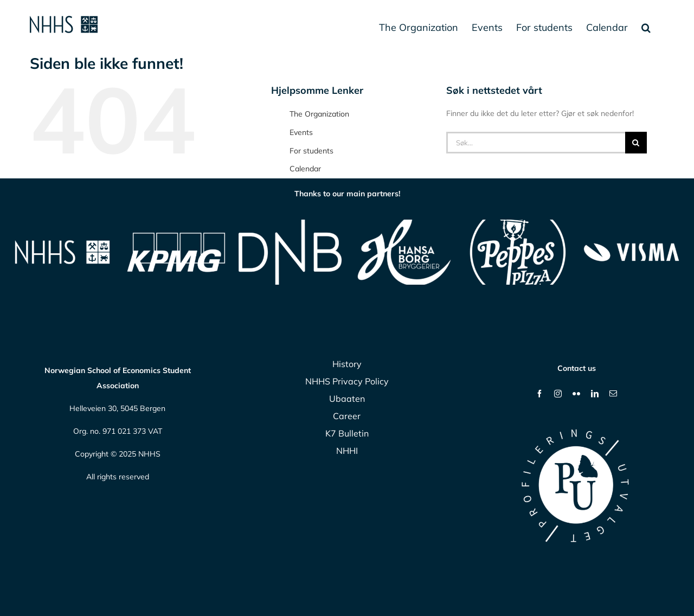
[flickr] (576, 394)
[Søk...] (536, 143)
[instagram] (558, 394)
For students (311, 151)
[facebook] (539, 394)
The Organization (319, 114)
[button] (646, 27)
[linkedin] (595, 394)
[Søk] (636, 143)
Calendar (305, 169)
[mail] (613, 394)
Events (301, 132)
